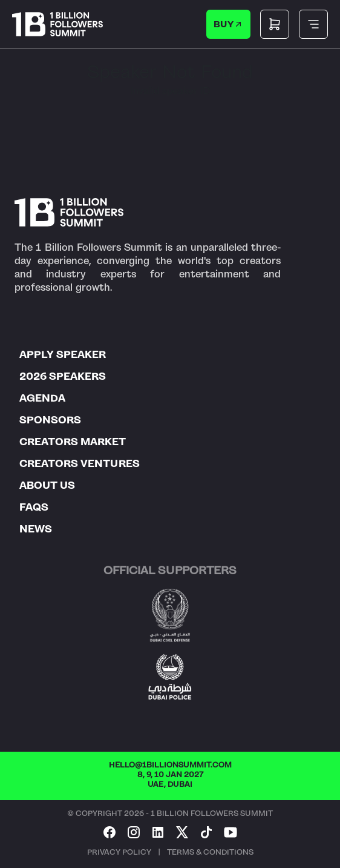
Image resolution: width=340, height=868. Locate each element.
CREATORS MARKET (73, 442)
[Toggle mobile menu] (313, 24)
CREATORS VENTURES (80, 463)
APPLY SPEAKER (63, 354)
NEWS (36, 529)
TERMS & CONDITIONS (210, 852)
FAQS (34, 507)
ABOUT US (47, 485)
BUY (229, 24)
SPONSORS (50, 420)
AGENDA (42, 398)
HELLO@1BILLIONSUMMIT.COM (170, 765)
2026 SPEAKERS (63, 376)
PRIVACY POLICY (119, 852)
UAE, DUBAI (170, 784)
